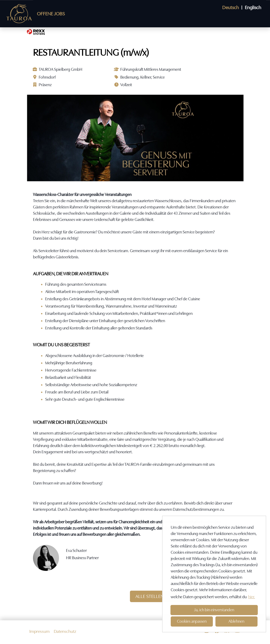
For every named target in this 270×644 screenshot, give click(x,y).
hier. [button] (252, 597)
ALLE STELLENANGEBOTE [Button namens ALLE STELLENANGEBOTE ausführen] (161, 596)
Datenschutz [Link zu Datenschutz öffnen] (65, 631)
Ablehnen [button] (236, 621)
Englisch (253, 7)
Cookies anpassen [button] (192, 621)
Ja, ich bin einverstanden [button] (214, 610)
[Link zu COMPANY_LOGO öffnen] (19, 14)
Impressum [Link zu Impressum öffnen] (39, 631)
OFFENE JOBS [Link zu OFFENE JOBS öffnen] (51, 14)
